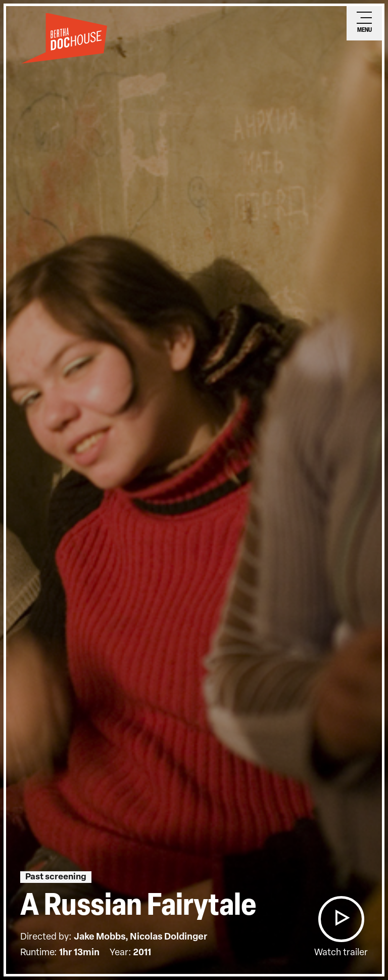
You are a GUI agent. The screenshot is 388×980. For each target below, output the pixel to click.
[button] (341, 919)
